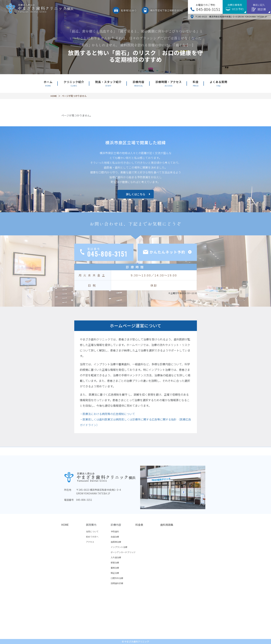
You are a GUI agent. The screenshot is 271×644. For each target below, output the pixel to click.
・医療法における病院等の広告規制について (107, 414)
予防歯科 (115, 531)
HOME (54, 96)
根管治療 (115, 562)
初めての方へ (92, 537)
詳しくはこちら (136, 194)
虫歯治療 (115, 537)
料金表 (139, 525)
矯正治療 (115, 573)
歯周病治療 (116, 542)
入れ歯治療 (116, 557)
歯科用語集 (167, 525)
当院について (92, 531)
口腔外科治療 (117, 578)
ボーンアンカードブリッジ (123, 552)
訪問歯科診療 (117, 583)
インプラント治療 (119, 547)
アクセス (90, 542)
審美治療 (115, 568)
